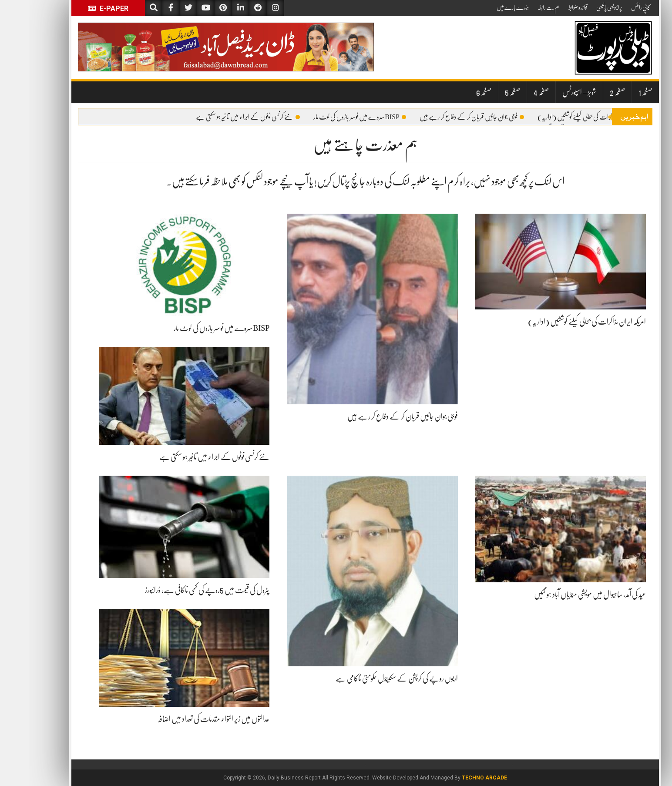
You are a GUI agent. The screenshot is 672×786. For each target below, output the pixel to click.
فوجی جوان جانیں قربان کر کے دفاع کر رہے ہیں (443, 117)
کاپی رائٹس (612, 7)
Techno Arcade (455, 778)
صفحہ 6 (455, 92)
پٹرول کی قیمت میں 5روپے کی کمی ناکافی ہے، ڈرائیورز (178, 590)
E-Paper (79, 8)
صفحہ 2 (588, 92)
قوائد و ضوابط (549, 7)
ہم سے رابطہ (519, 7)
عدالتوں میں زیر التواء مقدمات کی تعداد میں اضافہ (184, 719)
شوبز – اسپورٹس (550, 92)
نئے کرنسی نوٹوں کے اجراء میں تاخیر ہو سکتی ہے (219, 117)
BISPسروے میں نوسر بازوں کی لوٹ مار (331, 117)
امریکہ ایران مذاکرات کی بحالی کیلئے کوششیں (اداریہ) (563, 117)
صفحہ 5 (483, 92)
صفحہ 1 (616, 92)
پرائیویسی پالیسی (580, 7)
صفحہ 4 (512, 92)
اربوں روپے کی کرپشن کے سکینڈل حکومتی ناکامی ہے (368, 679)
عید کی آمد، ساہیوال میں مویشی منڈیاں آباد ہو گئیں (561, 595)
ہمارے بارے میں (484, 7)
